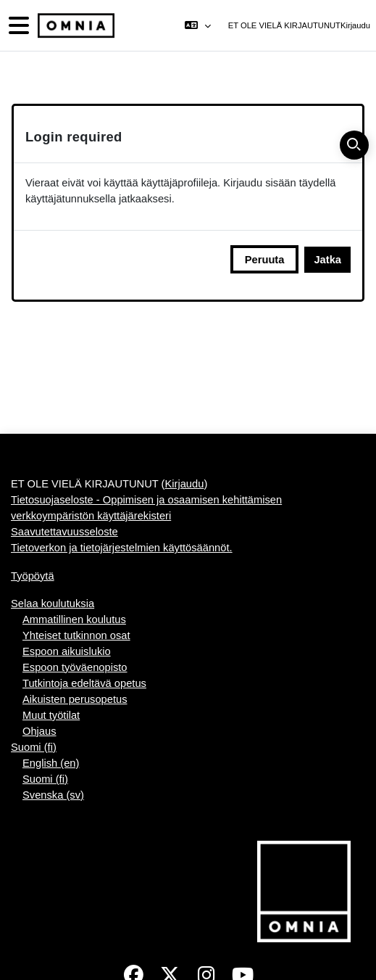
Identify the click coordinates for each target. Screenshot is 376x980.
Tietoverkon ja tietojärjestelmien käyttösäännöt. (122, 548)
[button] (197, 25)
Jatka (327, 260)
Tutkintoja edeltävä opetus (84, 683)
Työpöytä (33, 576)
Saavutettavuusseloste (64, 532)
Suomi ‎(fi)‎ (34, 747)
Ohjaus (39, 731)
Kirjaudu (355, 25)
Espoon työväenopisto (75, 667)
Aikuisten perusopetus (75, 699)
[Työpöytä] (75, 26)
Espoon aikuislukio (67, 651)
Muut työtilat (51, 715)
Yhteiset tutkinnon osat (76, 635)
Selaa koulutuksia (53, 604)
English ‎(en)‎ (51, 763)
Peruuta (265, 260)
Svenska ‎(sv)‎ (53, 795)
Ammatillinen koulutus (74, 619)
